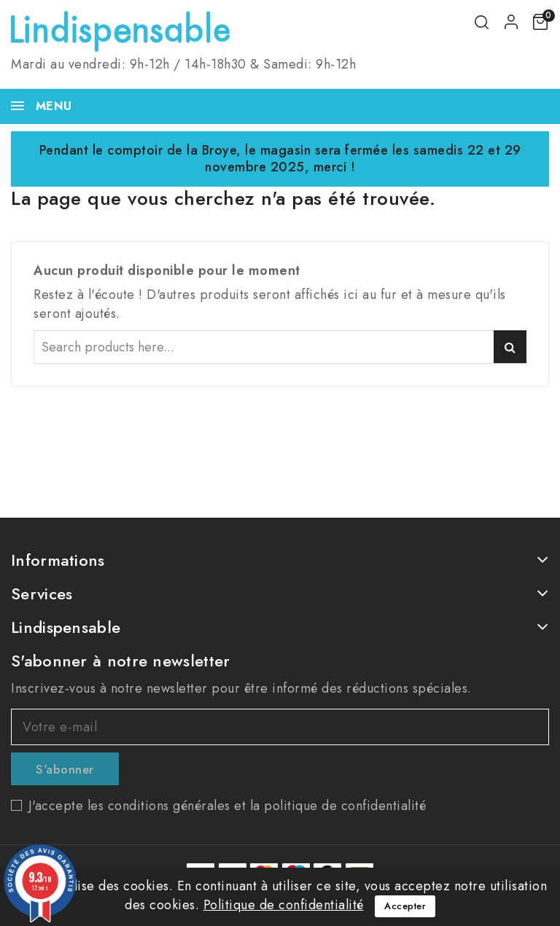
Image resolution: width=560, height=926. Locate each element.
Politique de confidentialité (284, 905)
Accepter (405, 906)
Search (510, 347)
